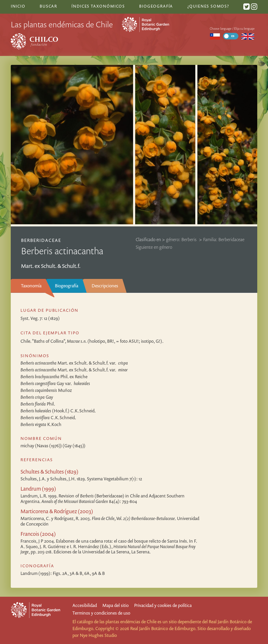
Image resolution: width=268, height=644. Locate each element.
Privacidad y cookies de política (163, 605)
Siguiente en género (154, 247)
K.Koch (41, 424)
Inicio (18, 6)
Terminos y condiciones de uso (101, 613)
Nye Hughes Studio (98, 635)
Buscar (48, 6)
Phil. (38, 404)
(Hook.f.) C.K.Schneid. (58, 411)
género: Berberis (182, 239)
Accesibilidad (85, 605)
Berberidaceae (41, 240)
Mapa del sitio (115, 605)
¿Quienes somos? (208, 6)
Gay (55, 383)
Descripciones (105, 286)
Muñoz (46, 390)
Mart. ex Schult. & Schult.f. (74, 363)
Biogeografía (67, 286)
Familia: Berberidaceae (224, 239)
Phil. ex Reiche (54, 376)
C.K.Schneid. (48, 417)
